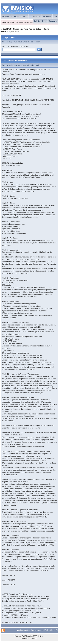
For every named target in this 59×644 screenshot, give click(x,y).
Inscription (28, 22)
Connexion (19, 22)
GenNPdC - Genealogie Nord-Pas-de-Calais (22, 29)
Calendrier (53, 21)
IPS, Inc (41, 636)
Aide (55, 16)
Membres (37, 16)
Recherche (47, 16)
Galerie (37, 21)
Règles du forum (21, 16)
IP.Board (28, 636)
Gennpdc (6, 16)
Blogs (44, 21)
